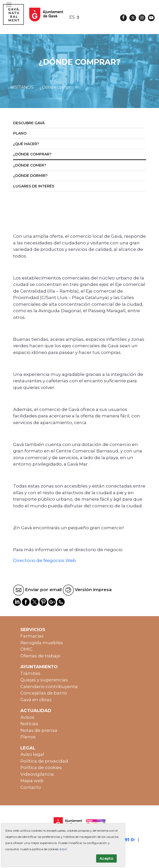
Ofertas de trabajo (40, 656)
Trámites (30, 673)
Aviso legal (32, 754)
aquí (63, 849)
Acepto (106, 858)
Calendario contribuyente (49, 687)
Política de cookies (41, 767)
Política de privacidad (44, 761)
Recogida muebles (42, 643)
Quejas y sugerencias (44, 680)
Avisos (27, 717)
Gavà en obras (36, 700)
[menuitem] (80, 123)
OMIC (26, 649)
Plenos (28, 737)
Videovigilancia (37, 774)
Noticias (29, 724)
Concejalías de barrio (44, 693)
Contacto (31, 787)
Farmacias (32, 636)
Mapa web (32, 781)
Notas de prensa (39, 730)
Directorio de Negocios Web (45, 560)
